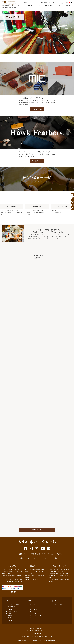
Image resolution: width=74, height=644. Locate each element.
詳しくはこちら (37, 109)
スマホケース (34, 614)
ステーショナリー (35, 618)
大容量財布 (11, 616)
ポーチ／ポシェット (36, 616)
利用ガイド (56, 558)
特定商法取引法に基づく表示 (47, 3)
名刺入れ (33, 605)
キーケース (33, 607)
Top (15, 554)
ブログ (68, 6)
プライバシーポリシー (33, 558)
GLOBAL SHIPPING (34, 3)
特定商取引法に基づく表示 (37, 554)
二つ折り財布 (11, 607)
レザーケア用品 (58, 605)
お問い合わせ (23, 554)
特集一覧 (30, 6)
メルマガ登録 (20, 558)
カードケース (34, 609)
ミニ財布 (10, 609)
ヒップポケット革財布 (14, 605)
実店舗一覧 (48, 6)
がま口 (9, 618)
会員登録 (25, 3)
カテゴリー (39, 6)
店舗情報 (59, 554)
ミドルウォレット (12, 611)
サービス (58, 6)
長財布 (9, 614)
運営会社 (51, 554)
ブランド (21, 6)
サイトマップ (46, 558)
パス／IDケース (35, 611)
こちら (31, 579)
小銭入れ (10, 620)
